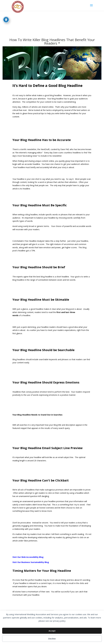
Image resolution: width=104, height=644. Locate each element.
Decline (52, 639)
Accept (52, 631)
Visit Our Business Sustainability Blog (31, 562)
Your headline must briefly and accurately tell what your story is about (44, 167)
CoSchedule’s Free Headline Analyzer (29, 241)
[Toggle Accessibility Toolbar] (6, 20)
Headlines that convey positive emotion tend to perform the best (41, 392)
